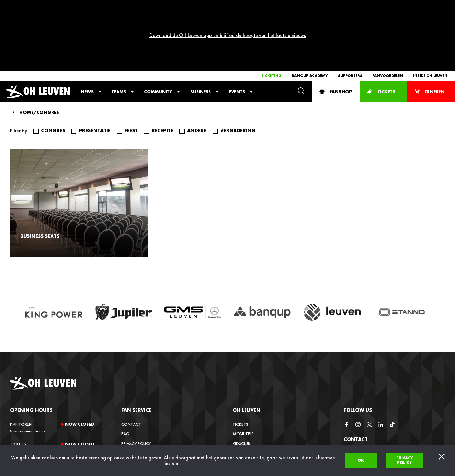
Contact (131, 366)
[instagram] (358, 367)
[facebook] (347, 367)
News (87, 33)
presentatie (95, 73)
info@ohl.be (357, 425)
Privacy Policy (136, 385)
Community (158, 33)
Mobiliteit (243, 376)
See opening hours (28, 373)
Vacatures (244, 404)
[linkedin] (381, 367)
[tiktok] (392, 367)
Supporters (350, 18)
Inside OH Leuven (430, 18)
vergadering (238, 73)
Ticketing (271, 18)
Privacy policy (405, 460)
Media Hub (243, 414)
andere (197, 73)
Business (200, 33)
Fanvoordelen (388, 18)
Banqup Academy (310, 18)
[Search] (301, 33)
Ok (361, 460)
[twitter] (369, 367)
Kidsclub (241, 385)
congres (53, 73)
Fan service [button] (136, 352)
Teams (119, 33)
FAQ (125, 376)
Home (26, 54)
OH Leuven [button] (246, 352)
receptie (162, 73)
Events (237, 33)
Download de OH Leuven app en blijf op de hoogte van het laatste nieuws (228, 6)
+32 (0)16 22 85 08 (362, 442)
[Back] (13, 54)
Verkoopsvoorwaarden (148, 395)
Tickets (240, 366)
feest (131, 73)
